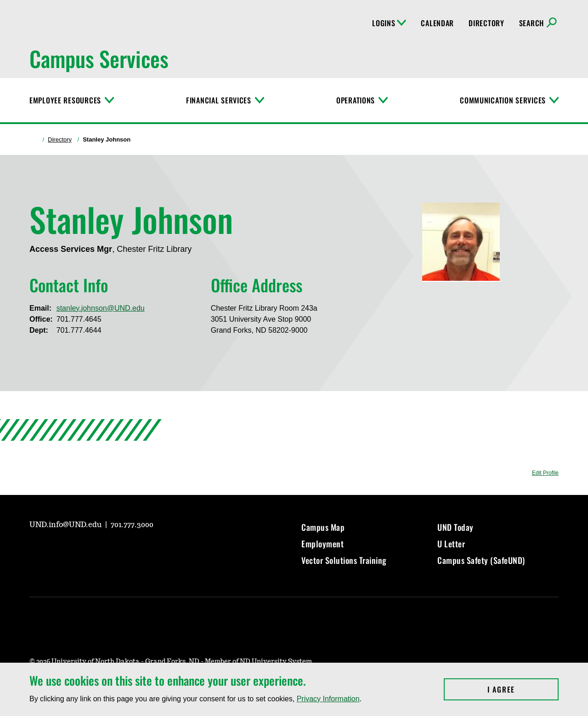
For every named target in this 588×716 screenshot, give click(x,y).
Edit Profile (545, 473)
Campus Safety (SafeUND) (481, 560)
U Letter (451, 544)
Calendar (437, 23)
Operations (356, 100)
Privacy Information (328, 699)
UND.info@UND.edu (66, 525)
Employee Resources (65, 100)
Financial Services (219, 100)
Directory (486, 23)
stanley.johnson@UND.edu (101, 308)
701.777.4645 (79, 319)
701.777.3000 (132, 525)
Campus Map (323, 527)
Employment (322, 544)
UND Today (455, 527)
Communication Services (503, 100)
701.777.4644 (79, 330)
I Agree (523, 689)
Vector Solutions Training (344, 560)
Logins (389, 23)
